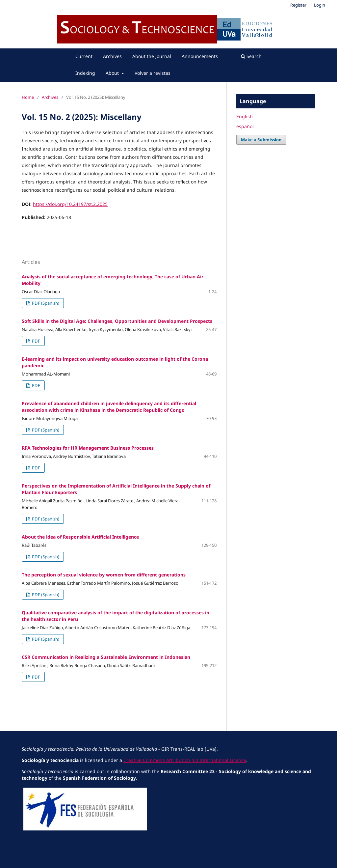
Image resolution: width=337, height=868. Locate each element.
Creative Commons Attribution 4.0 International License (185, 760)
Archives (112, 56)
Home (28, 97)
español (245, 126)
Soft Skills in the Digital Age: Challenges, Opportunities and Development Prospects (117, 321)
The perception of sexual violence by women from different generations (104, 575)
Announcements (200, 56)
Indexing (85, 73)
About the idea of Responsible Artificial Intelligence (80, 537)
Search (251, 56)
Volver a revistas (153, 73)
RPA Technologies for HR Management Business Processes (88, 448)
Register (298, 5)
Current (84, 56)
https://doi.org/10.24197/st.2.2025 (70, 204)
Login (320, 5)
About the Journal (152, 56)
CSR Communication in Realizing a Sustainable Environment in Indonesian (106, 657)
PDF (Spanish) (45, 303)
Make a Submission (261, 140)
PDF (36, 341)
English (245, 116)
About (113, 73)
